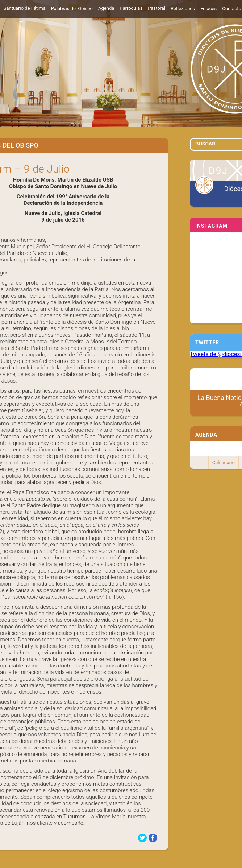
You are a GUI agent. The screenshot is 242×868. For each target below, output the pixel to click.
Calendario (224, 462)
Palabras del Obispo (72, 9)
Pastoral (157, 8)
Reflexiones (183, 9)
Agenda (106, 8)
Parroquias (131, 8)
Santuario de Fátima (25, 8)
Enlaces (208, 9)
